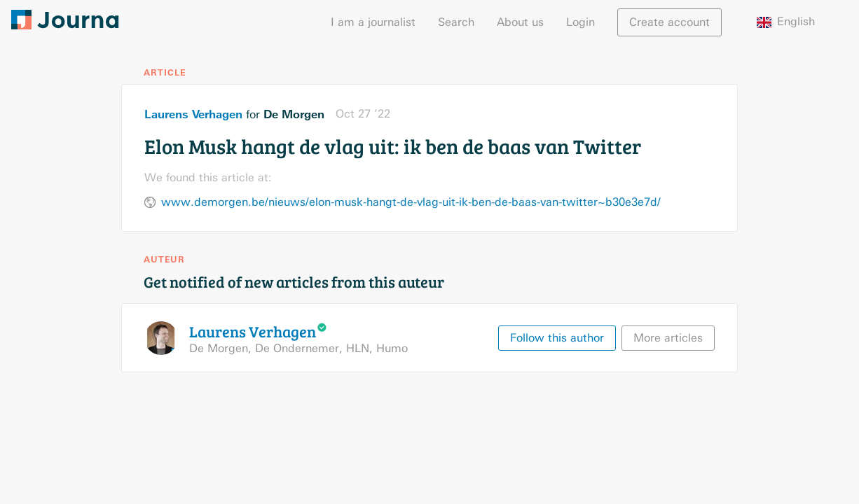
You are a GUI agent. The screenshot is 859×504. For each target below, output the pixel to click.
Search (456, 22)
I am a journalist (373, 22)
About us (520, 22)
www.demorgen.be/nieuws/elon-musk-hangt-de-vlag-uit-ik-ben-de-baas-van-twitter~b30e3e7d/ (411, 202)
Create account (669, 22)
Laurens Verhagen (193, 114)
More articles (668, 338)
